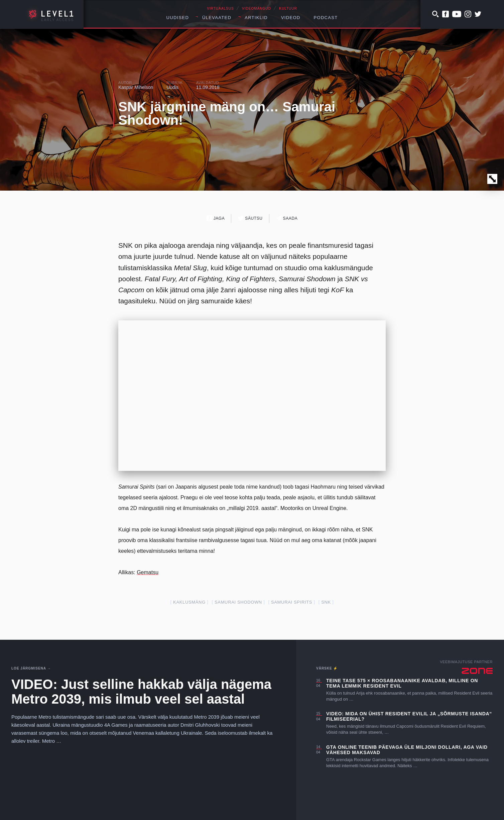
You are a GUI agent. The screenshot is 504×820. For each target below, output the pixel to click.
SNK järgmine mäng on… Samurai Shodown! (227, 113)
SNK (326, 602)
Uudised (178, 18)
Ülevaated (217, 18)
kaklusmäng (189, 602)
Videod (291, 18)
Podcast (326, 18)
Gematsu (148, 572)
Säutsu (250, 218)
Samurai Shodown (238, 602)
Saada (287, 218)
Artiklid (256, 18)
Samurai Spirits (292, 602)
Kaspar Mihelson (136, 87)
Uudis (172, 87)
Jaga (216, 218)
